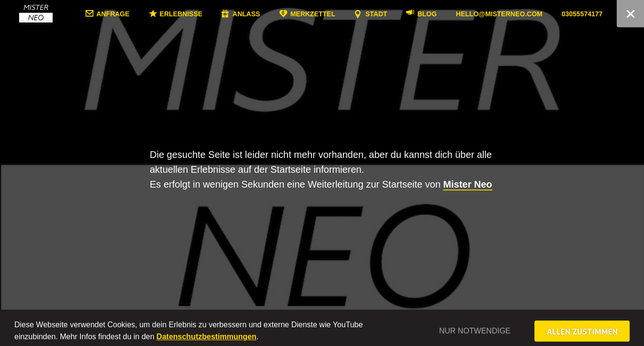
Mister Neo (467, 184)
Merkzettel (342, 14)
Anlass (276, 14)
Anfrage (142, 14)
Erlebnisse (210, 14)
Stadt (406, 14)
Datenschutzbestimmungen (206, 342)
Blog (456, 14)
